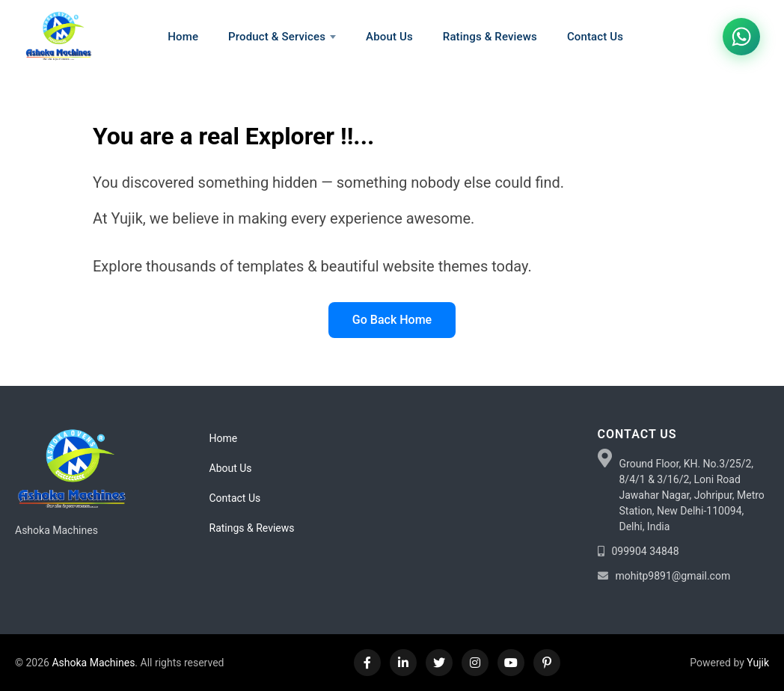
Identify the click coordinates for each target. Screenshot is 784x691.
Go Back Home (392, 320)
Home (224, 438)
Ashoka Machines (93, 663)
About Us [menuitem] (389, 37)
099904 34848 (646, 551)
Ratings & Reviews (252, 528)
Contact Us (235, 498)
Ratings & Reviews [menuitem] (490, 37)
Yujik (758, 663)
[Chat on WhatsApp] (741, 37)
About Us (231, 468)
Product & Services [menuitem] (282, 37)
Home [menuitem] (183, 37)
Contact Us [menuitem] (595, 37)
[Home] (58, 37)
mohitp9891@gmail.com (673, 576)
